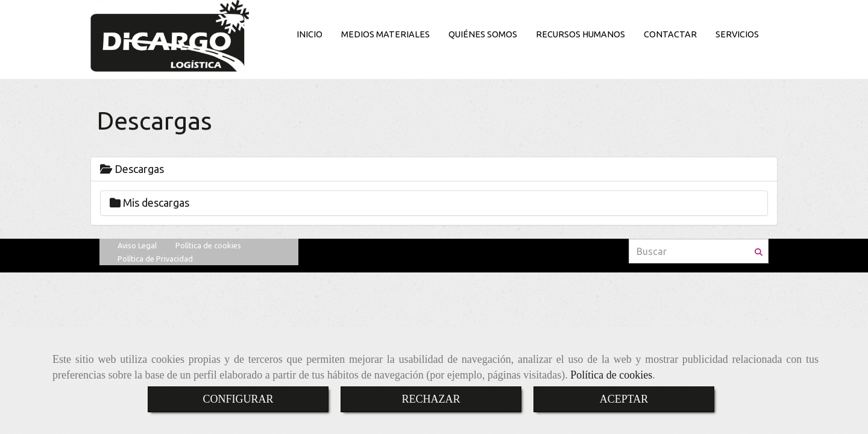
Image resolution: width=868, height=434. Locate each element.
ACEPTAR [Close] (624, 399)
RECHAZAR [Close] (431, 399)
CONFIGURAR (238, 399)
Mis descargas (149, 203)
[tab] (434, 169)
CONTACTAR (670, 34)
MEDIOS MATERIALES (385, 34)
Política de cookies (611, 375)
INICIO (310, 34)
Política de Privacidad (155, 259)
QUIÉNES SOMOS (483, 34)
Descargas (132, 169)
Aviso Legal (137, 245)
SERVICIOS (737, 34)
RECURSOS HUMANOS (580, 34)
